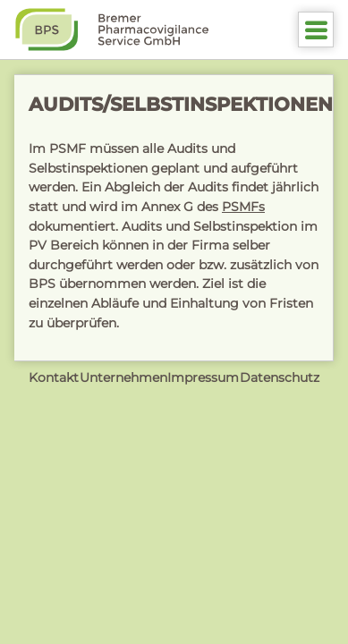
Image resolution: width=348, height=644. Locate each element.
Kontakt (54, 377)
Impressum (203, 377)
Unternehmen (123, 377)
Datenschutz (280, 377)
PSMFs (243, 207)
